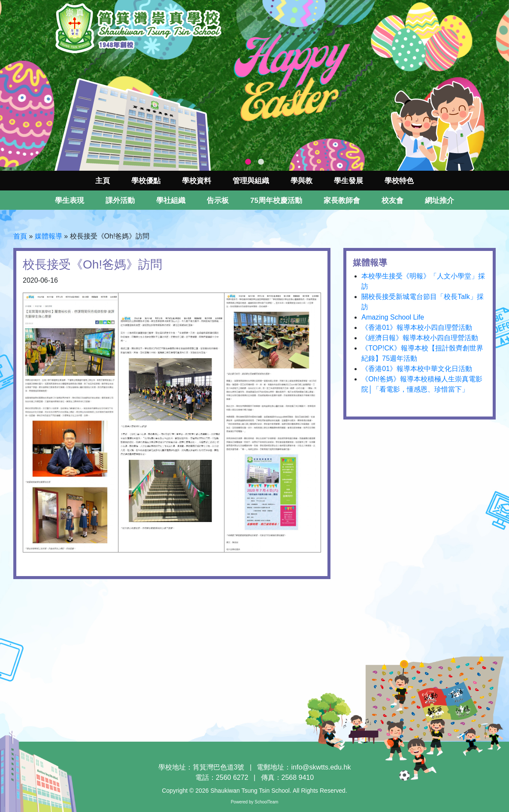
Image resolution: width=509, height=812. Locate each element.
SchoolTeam (266, 802)
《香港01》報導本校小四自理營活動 (417, 328)
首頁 (20, 236)
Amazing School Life (393, 317)
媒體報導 (48, 236)
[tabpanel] (254, 85)
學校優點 (146, 181)
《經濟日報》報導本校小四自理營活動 (420, 338)
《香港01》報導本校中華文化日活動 (417, 369)
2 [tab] (261, 162)
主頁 (103, 181)
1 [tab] (248, 162)
